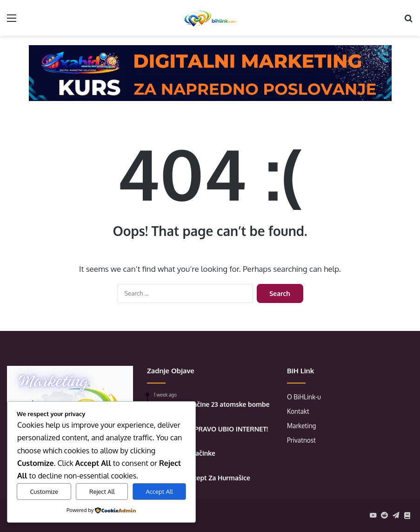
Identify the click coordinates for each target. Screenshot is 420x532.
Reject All (102, 492)
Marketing (302, 426)
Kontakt (298, 411)
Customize (44, 492)
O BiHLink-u (304, 397)
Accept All (160, 492)
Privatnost (301, 440)
